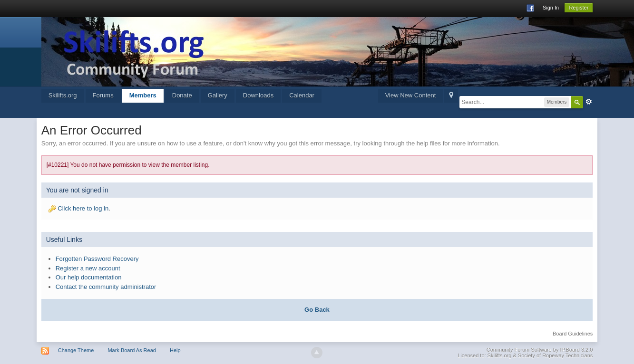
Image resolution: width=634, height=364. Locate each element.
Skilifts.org (63, 95)
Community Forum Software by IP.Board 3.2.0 (540, 350)
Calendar (302, 95)
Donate (182, 95)
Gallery (218, 95)
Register (579, 8)
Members (143, 95)
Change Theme (76, 350)
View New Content (411, 95)
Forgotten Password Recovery (97, 259)
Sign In (551, 8)
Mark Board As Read (132, 350)
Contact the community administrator (106, 287)
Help (175, 350)
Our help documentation (89, 277)
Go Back (317, 310)
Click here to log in (83, 208)
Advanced (589, 102)
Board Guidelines (573, 334)
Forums (103, 95)
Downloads (258, 95)
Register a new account (88, 268)
